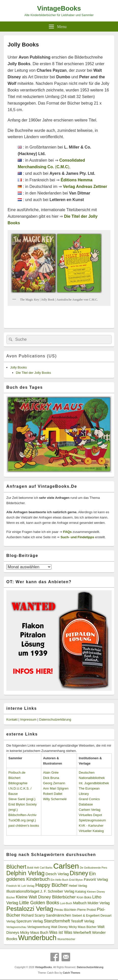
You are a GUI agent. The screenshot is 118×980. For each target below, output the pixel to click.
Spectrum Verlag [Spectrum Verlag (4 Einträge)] (29, 921)
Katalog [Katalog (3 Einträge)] (81, 892)
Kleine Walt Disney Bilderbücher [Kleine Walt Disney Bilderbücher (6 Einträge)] (46, 897)
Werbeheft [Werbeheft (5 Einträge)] (82, 932)
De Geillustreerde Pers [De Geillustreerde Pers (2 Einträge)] (93, 868)
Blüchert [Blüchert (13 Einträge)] (16, 867)
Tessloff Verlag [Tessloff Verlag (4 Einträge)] (83, 921)
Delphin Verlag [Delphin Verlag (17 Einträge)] (25, 873)
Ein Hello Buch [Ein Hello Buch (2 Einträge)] (60, 880)
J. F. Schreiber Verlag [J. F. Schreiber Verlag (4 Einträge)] (57, 891)
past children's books (24, 826)
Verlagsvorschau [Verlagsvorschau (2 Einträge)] (16, 927)
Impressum (28, 719)
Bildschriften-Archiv (22, 815)
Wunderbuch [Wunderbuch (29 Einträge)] (37, 938)
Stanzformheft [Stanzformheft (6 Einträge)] (57, 921)
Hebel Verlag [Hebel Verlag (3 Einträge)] (78, 886)
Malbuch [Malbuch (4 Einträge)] (80, 903)
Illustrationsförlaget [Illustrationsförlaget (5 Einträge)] (23, 891)
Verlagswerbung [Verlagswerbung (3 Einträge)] (38, 927)
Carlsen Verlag (90, 810)
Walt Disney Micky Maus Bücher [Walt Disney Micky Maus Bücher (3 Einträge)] (74, 927)
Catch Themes (71, 973)
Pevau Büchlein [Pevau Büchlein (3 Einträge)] (65, 910)
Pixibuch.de (17, 773)
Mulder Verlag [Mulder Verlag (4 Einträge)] (99, 903)
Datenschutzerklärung (55, 719)
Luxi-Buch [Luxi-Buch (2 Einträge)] (66, 903)
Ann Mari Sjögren (56, 788)
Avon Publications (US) (32, 356)
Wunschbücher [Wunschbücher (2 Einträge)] (66, 939)
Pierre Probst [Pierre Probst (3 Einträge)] (86, 910)
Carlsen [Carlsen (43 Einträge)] (66, 866)
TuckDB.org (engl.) (22, 820)
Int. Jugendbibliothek (94, 783)
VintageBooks (59, 8)
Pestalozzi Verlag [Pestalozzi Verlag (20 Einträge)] (30, 909)
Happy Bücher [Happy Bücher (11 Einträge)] (52, 885)
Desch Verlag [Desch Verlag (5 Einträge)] (57, 874)
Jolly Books (18, 367)
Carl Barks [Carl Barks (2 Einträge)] (46, 868)
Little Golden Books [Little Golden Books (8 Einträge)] (39, 903)
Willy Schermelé (55, 799)
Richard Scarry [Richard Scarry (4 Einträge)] (33, 915)
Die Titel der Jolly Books (34, 373)
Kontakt (12, 719)
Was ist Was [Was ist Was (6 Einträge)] (61, 932)
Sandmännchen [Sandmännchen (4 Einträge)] (58, 915)
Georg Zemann (54, 783)
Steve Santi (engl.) (22, 799)
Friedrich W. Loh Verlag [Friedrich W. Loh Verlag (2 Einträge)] (20, 886)
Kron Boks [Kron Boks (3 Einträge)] (84, 897)
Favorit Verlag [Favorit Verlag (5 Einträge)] (96, 879)
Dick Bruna (51, 778)
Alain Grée (51, 773)
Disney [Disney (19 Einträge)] (79, 873)
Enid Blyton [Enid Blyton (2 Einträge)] (76, 880)
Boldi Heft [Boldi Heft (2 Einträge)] (33, 868)
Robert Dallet (53, 794)
